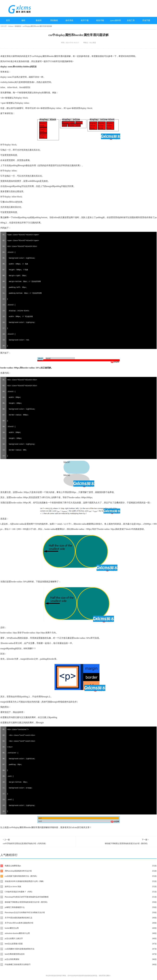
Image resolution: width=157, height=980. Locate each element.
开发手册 (146, 20)
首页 (8, 20)
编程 (23, 20)
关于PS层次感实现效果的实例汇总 (78, 918)
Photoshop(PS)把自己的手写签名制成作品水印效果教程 (78, 897)
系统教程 (54, 20)
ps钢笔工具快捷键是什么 (78, 907)
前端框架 (18, 26)
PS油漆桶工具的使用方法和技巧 (78, 965)
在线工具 (131, 20)
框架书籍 (100, 20)
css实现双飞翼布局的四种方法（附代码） (78, 876)
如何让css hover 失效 (78, 887)
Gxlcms (11, 26)
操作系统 (69, 20)
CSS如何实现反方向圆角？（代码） (78, 892)
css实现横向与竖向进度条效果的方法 (78, 949)
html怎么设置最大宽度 (78, 944)
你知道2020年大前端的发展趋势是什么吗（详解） (78, 881)
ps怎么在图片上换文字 (78, 939)
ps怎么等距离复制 (78, 959)
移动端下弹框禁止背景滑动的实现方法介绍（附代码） (78, 902)
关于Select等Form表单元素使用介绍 (78, 923)
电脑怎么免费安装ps (78, 866)
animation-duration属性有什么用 (78, 933)
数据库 (39, 20)
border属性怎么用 (78, 928)
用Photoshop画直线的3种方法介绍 (78, 871)
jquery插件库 (115, 20)
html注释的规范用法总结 (78, 954)
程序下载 (85, 20)
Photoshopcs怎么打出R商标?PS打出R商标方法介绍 (78, 913)
